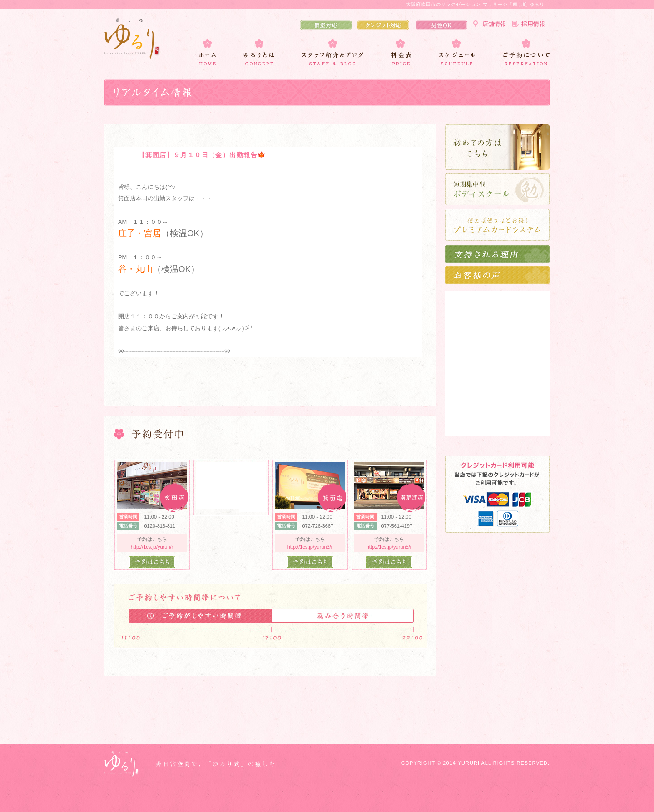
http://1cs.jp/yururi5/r (389, 547)
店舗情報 (494, 24)
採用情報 (533, 24)
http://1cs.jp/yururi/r (152, 547)
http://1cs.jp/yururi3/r (310, 547)
